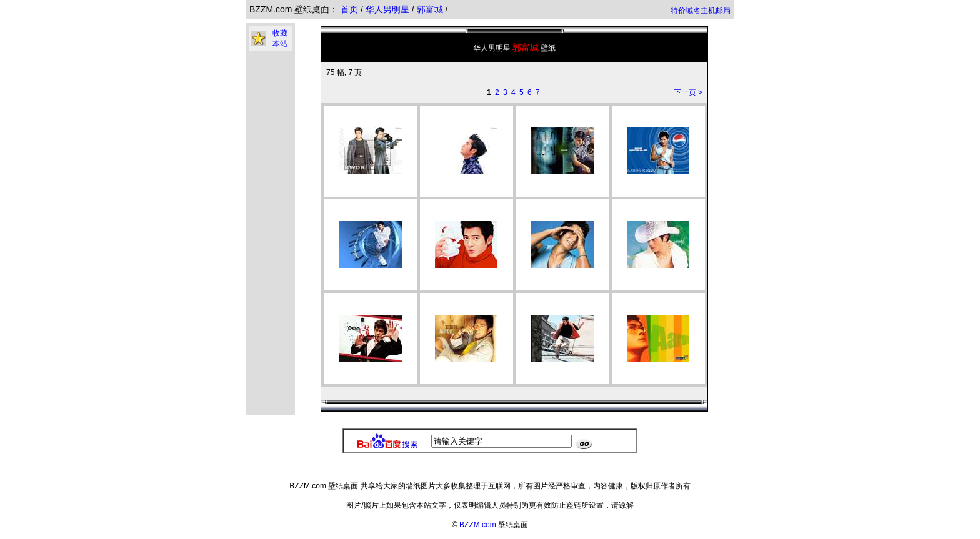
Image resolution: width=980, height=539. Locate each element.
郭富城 (431, 9)
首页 (349, 9)
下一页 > (688, 92)
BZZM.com (478, 525)
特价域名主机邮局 (701, 11)
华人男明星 (389, 9)
